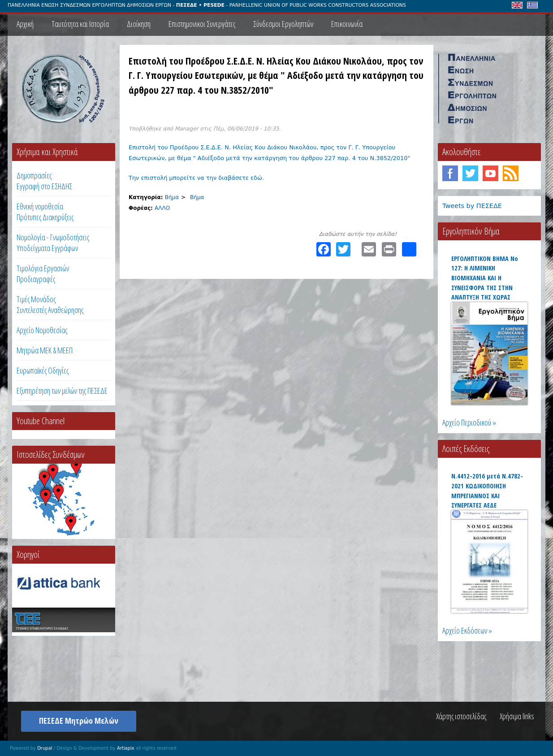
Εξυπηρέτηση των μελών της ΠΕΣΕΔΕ (62, 391)
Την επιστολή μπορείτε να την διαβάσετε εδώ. (196, 178)
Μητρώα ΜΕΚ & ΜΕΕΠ (45, 350)
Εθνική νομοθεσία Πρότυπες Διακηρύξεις (45, 212)
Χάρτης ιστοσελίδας (461, 716)
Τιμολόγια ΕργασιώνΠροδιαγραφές (43, 274)
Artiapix (126, 748)
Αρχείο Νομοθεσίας (42, 330)
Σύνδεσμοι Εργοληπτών (283, 24)
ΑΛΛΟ (162, 208)
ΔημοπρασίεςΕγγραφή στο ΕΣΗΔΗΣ (44, 181)
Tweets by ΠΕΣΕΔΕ (472, 206)
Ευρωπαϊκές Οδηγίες (43, 370)
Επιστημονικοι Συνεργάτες (202, 24)
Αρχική (25, 24)
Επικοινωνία (347, 24)
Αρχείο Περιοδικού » (469, 422)
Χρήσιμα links (517, 716)
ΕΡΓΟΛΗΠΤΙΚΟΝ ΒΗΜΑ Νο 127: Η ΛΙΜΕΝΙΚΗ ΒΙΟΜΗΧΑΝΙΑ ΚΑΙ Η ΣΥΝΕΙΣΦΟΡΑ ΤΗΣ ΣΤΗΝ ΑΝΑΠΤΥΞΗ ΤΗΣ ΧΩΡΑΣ (485, 278)
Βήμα (172, 197)
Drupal (45, 748)
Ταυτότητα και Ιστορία (80, 24)
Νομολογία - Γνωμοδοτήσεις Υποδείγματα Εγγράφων (53, 243)
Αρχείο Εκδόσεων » (467, 630)
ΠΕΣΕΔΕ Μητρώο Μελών (79, 721)
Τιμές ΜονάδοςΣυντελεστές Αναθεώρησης (50, 304)
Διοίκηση (139, 24)
